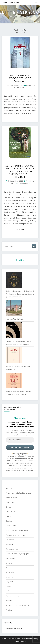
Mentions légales (20, 641)
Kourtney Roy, (15, 319)
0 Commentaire (24, 184)
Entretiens (10, 540)
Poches (9, 587)
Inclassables (10, 558)
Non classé (10, 572)
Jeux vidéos (10, 568)
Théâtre (9, 610)
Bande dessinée (11, 498)
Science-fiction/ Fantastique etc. (18, 605)
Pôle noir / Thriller (13, 596)
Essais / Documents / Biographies (18, 554)
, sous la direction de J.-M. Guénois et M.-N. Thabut (20, 171)
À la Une (9, 488)
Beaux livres (10, 502)
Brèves (8, 507)
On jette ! (9, 582)
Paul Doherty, (20, 78)
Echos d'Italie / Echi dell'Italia (17, 530)
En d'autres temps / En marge (17, 535)
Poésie (8, 591)
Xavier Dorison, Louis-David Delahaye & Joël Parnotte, (20, 294)
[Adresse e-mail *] (20, 440)
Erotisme (9, 544)
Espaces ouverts (12, 549)
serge (29, 85)
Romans (9, 600)
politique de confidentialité (20, 432)
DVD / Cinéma (11, 526)
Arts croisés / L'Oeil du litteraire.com (19, 493)
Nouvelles (9, 577)
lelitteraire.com (11, 3)
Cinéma (9, 516)
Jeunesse (9, 563)
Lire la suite (21, 229)
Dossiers (9, 521)
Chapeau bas (10, 512)
